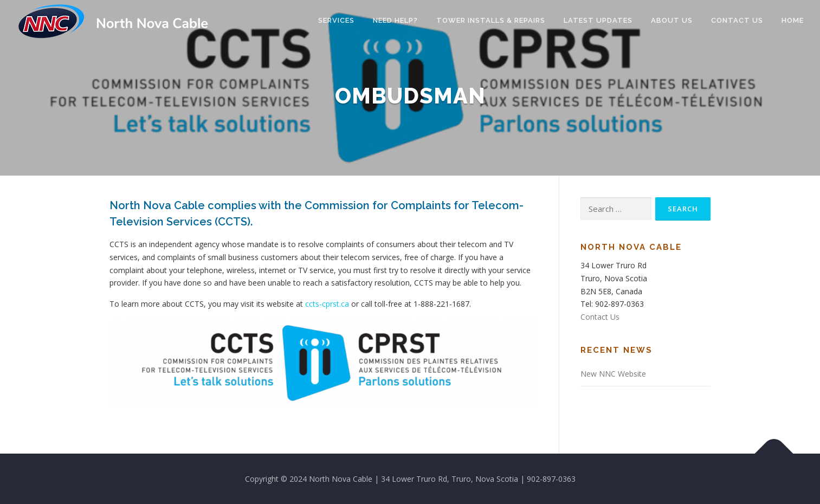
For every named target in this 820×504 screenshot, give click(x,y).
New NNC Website (613, 374)
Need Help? (395, 20)
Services (336, 20)
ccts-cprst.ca (327, 304)
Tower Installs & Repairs (491, 20)
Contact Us (737, 20)
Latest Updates (598, 20)
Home (793, 20)
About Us (672, 20)
